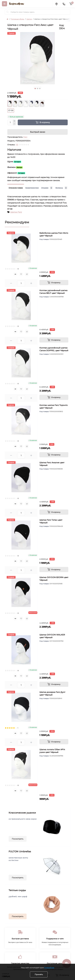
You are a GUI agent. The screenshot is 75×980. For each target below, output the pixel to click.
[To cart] (54, 283)
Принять (39, 974)
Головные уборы (17, 19)
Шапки (29, 19)
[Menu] (4, 4)
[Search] (8, 12)
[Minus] (14, 124)
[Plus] (14, 121)
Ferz (25, 137)
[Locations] (56, 4)
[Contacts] (64, 4)
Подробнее (49, 968)
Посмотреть (18, 839)
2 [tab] (38, 89)
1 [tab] (35, 89)
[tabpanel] (38, 58)
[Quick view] (15, 274)
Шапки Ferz (16, 212)
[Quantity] (10, 122)
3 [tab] (40, 89)
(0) (17, 145)
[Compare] (27, 274)
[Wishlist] (21, 274)
